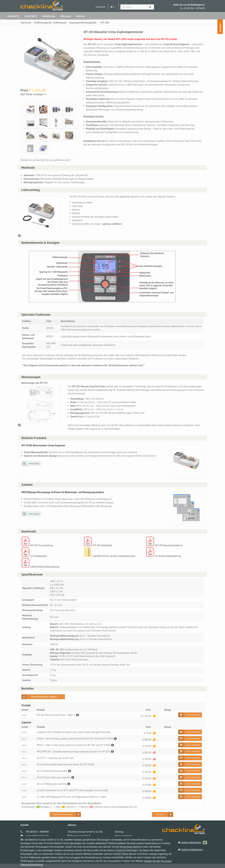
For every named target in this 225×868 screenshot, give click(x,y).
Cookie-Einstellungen (192, 849)
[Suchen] (150, 7)
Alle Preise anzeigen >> (34, 94)
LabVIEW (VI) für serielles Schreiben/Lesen (115, 558)
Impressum (49, 16)
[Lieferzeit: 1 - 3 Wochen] (154, 720)
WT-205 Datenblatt (103, 547)
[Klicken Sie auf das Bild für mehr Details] (31, 465)
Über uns (65, 16)
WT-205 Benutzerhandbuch (169, 547)
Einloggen (101, 7)
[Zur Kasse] (163, 819)
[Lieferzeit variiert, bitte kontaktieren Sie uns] (154, 757)
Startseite (31, 16)
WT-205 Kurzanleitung (42, 547)
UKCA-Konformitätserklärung (45, 569)
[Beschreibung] (78, 719)
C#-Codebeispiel (39, 558)
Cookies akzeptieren (194, 842)
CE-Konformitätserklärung (169, 558)
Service (80, 16)
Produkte (13, 16)
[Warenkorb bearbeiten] (65, 819)
